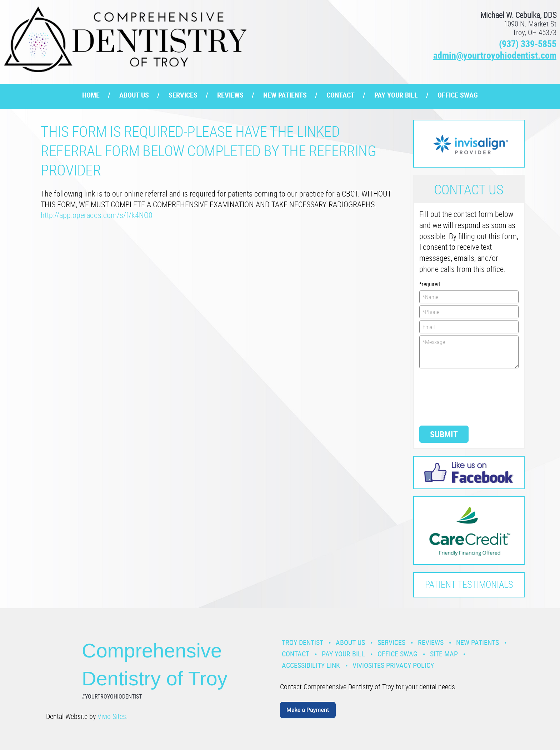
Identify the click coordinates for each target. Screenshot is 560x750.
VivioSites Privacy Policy (393, 665)
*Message (469, 352)
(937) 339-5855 (528, 44)
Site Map (444, 654)
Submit (444, 434)
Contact (341, 95)
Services (183, 95)
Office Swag (458, 95)
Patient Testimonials (469, 584)
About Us (134, 95)
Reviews (230, 95)
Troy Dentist (302, 642)
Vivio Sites (112, 716)
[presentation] (449, 396)
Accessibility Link (311, 665)
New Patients (285, 95)
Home (91, 95)
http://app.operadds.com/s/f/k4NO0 (97, 215)
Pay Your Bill (396, 95)
